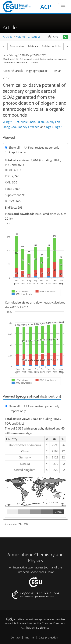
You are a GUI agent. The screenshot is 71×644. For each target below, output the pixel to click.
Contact (15, 638)
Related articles (52, 46)
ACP (46, 7)
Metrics (33, 46)
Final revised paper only (42, 147)
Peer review (17, 46)
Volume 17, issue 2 (28, 37)
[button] (50, 37)
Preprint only (15, 152)
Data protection (48, 638)
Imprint (29, 638)
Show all (12, 147)
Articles (8, 37)
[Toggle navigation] (63, 7)
